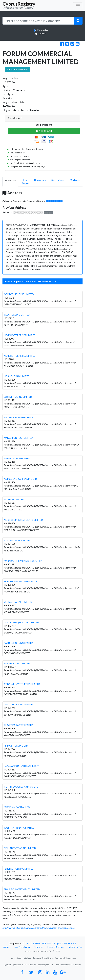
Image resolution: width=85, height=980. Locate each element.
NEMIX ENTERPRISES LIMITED (20, 335)
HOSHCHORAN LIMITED (17, 376)
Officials (42, 34)
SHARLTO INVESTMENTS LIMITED (22, 889)
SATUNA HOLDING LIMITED (19, 643)
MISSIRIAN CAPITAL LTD (17, 807)
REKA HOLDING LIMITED (17, 664)
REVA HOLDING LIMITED (17, 315)
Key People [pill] (25, 182)
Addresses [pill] (10, 180)
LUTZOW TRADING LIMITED (19, 705)
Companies (42, 30)
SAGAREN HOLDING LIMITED (19, 417)
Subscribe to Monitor (18, 69)
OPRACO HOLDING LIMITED (19, 294)
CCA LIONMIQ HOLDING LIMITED (21, 623)
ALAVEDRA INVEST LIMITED (19, 725)
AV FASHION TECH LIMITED (18, 438)
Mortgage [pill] (75, 180)
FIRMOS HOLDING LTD (16, 746)
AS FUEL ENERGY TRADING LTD (20, 479)
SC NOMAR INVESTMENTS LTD (20, 581)
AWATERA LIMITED (14, 499)
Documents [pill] (40, 180)
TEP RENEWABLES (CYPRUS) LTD (21, 787)
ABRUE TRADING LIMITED (18, 458)
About (6, 947)
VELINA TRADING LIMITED (18, 602)
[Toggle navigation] (78, 6)
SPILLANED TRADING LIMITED (20, 848)
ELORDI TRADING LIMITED (18, 397)
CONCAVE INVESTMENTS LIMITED (22, 684)
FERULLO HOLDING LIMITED (19, 869)
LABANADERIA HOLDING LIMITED (22, 766)
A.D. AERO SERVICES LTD (17, 540)
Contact (39, 947)
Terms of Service (55, 947)
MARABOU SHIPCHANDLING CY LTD (23, 561)
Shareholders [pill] (58, 180)
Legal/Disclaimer (22, 947)
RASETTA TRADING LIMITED (19, 828)
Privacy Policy (75, 947)
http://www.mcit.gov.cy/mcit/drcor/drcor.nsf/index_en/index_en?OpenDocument (39, 928)
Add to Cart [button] (44, 131)
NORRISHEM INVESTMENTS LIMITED (23, 520)
